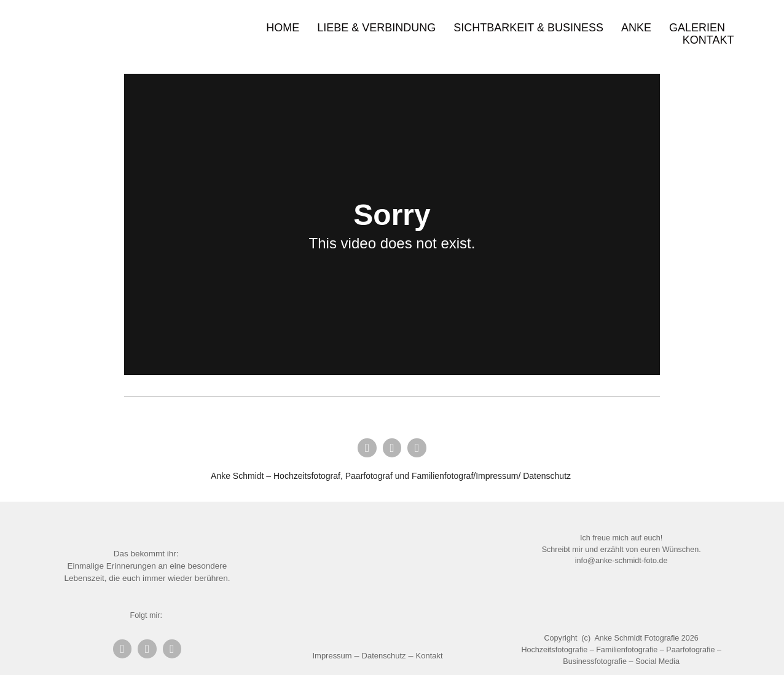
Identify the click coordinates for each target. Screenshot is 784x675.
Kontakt (708, 40)
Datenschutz (547, 476)
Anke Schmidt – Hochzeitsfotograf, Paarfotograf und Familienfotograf (342, 476)
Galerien (697, 28)
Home (283, 28)
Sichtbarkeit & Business (528, 28)
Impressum (332, 656)
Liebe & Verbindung (376, 28)
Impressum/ (498, 476)
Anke (636, 28)
